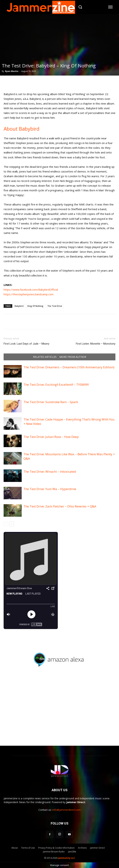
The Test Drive (55, 306)
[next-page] (12, 524)
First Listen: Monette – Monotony (96, 344)
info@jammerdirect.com (67, 810)
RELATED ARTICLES (45, 357)
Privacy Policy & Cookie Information (56, 848)
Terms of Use (28, 848)
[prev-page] (6, 524)
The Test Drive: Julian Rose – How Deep (51, 437)
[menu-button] (111, 7)
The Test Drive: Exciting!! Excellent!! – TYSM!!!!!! (56, 385)
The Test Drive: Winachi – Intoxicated (50, 472)
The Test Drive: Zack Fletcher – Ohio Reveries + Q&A (60, 506)
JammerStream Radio (54, 852)
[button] (80, 7)
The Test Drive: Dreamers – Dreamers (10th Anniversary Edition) (69, 367)
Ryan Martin (12, 71)
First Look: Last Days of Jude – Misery (26, 344)
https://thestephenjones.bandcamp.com (29, 294)
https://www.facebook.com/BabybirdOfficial (31, 290)
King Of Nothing (35, 306)
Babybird (19, 306)
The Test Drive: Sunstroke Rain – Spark (51, 402)
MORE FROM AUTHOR (73, 357)
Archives (82, 848)
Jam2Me (72, 852)
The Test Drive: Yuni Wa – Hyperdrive (50, 489)
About (15, 848)
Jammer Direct (97, 848)
